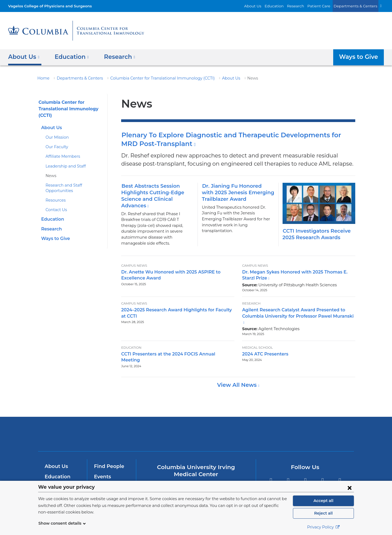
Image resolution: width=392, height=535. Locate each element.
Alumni (102, 469)
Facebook (271, 463)
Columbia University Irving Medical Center (122, 416)
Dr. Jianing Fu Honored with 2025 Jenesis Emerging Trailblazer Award (235, 192)
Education (284, 6)
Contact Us (55, 210)
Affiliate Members (61, 156)
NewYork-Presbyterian (196, 420)
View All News (238, 367)
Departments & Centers (358, 6)
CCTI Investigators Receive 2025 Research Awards (315, 234)
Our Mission (56, 137)
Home (42, 78)
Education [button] (70, 57)
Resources (55, 200)
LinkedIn (323, 463)
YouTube (305, 463)
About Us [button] (24, 57)
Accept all (323, 501)
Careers (103, 479)
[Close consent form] (350, 488)
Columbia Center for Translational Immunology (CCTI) (150, 78)
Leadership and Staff (64, 166)
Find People (108, 449)
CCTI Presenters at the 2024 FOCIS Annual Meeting (174, 342)
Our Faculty (56, 147)
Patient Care (325, 6)
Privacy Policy (323, 527)
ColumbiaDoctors (275, 416)
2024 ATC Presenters (264, 342)
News (50, 176)
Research (303, 6)
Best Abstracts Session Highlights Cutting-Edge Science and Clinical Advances (150, 196)
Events (102, 459)
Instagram (340, 463)
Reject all (323, 513)
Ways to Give (360, 57)
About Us (265, 6)
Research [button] (116, 57)
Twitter (288, 463)
